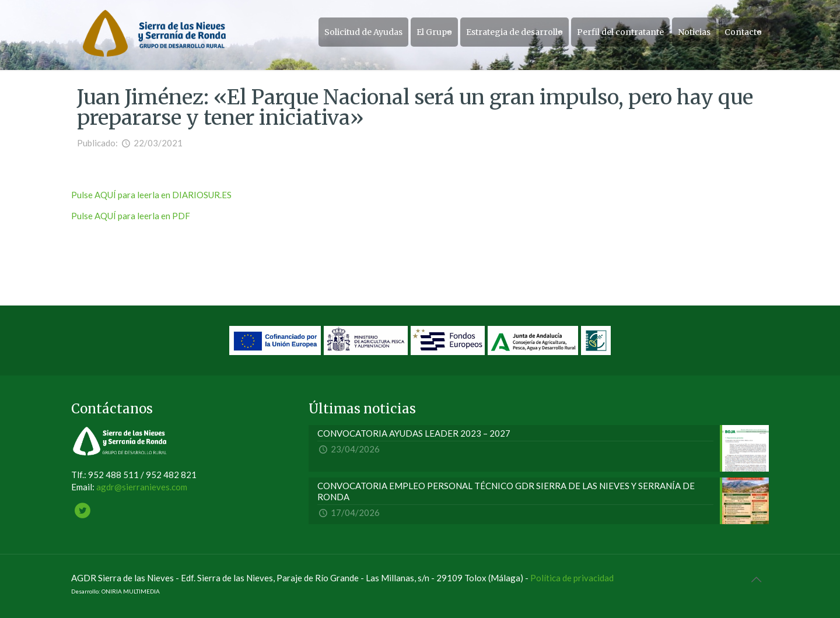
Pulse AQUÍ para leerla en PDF (131, 216)
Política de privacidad (572, 578)
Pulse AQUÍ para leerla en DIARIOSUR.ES (151, 195)
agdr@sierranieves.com (142, 487)
